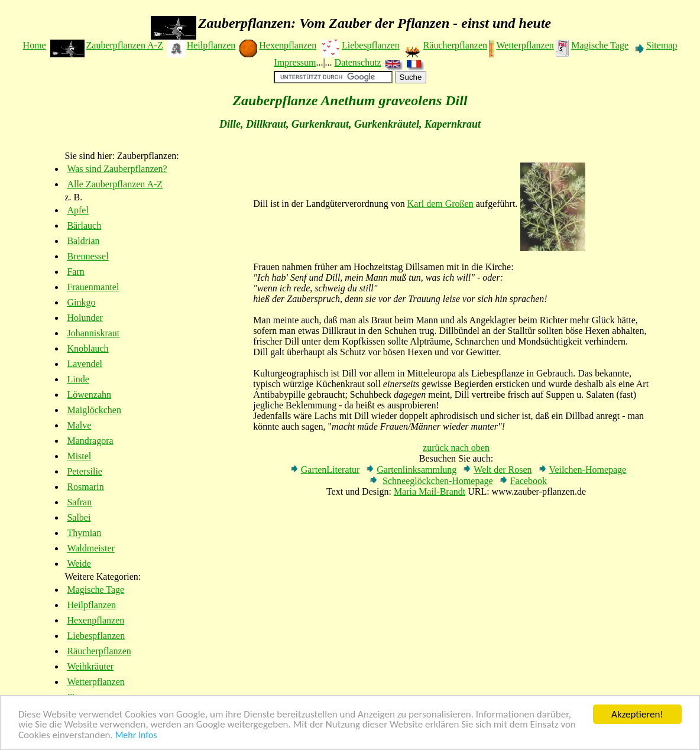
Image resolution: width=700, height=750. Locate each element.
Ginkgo (81, 302)
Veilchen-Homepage (588, 470)
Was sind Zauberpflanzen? (117, 169)
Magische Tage (600, 45)
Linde (78, 379)
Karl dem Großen (440, 204)
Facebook (529, 481)
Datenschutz (358, 62)
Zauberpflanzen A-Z (125, 45)
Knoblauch (87, 348)
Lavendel (85, 364)
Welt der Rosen (503, 470)
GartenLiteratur (330, 470)
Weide (79, 564)
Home (35, 45)
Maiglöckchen (94, 410)
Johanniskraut (93, 333)
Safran (79, 502)
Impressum (295, 62)
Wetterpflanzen (525, 45)
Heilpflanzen (211, 45)
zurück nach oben (456, 448)
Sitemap (662, 45)
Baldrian (83, 241)
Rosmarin (85, 487)
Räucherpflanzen (455, 45)
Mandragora (90, 441)
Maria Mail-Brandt (430, 491)
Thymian (84, 533)
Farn (75, 272)
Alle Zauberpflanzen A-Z (115, 184)
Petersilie (85, 471)
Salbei (79, 517)
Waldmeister (90, 548)
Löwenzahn (89, 395)
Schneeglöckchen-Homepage (438, 481)
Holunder (85, 318)
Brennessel (87, 256)
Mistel (79, 456)
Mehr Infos (136, 736)
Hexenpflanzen (288, 45)
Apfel (77, 210)
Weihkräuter (90, 666)
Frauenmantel (93, 287)
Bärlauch (84, 225)
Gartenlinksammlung (417, 470)
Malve (79, 425)
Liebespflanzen (371, 45)
